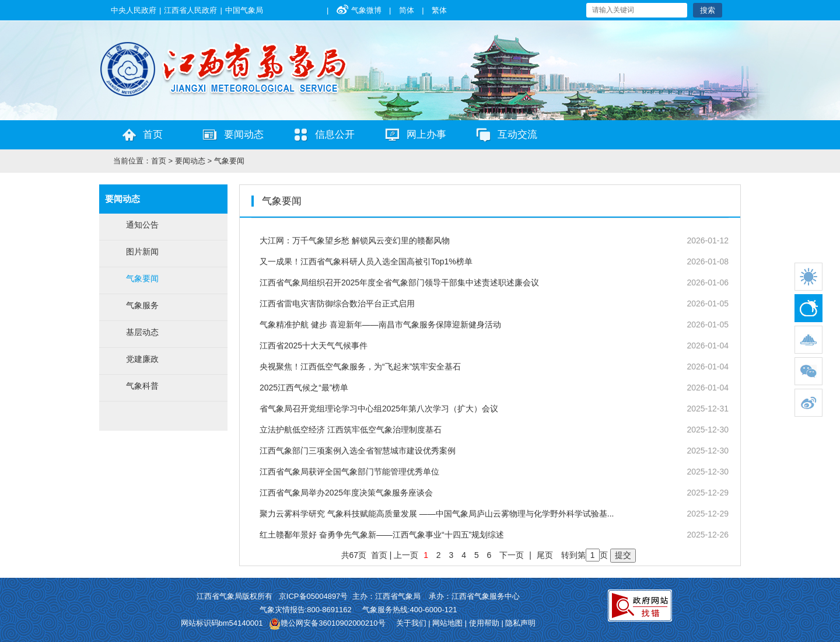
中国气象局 (244, 10)
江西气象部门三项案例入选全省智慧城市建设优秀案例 (358, 451)
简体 (407, 10)
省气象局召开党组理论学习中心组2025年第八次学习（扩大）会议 (379, 409)
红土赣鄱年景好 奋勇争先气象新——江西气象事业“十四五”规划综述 (382, 535)
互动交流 (517, 135)
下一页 (512, 555)
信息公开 (335, 135)
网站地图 (447, 623)
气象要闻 (229, 161)
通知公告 (142, 225)
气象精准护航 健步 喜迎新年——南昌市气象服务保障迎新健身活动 (380, 325)
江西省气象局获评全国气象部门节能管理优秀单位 (349, 472)
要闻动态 (244, 135)
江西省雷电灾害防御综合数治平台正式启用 (337, 303)
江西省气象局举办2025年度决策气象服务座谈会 (346, 493)
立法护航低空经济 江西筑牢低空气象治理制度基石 (351, 430)
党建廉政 (142, 359)
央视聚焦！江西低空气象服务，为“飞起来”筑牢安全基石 (360, 367)
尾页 (545, 555)
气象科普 (142, 386)
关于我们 (411, 623)
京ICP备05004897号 (312, 596)
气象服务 (142, 305)
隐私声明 (520, 623)
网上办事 (426, 135)
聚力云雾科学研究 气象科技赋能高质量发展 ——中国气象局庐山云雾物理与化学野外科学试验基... (437, 514)
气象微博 (359, 10)
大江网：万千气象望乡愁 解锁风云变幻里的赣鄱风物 (355, 240)
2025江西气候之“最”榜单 (304, 388)
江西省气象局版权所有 (235, 596)
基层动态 (142, 332)
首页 (153, 135)
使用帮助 (484, 623)
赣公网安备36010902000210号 (333, 623)
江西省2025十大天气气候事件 (314, 346)
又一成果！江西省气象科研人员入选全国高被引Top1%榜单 (366, 261)
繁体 (439, 10)
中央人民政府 (134, 10)
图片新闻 (142, 252)
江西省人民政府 (190, 10)
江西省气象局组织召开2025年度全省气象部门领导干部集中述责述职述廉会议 (399, 282)
